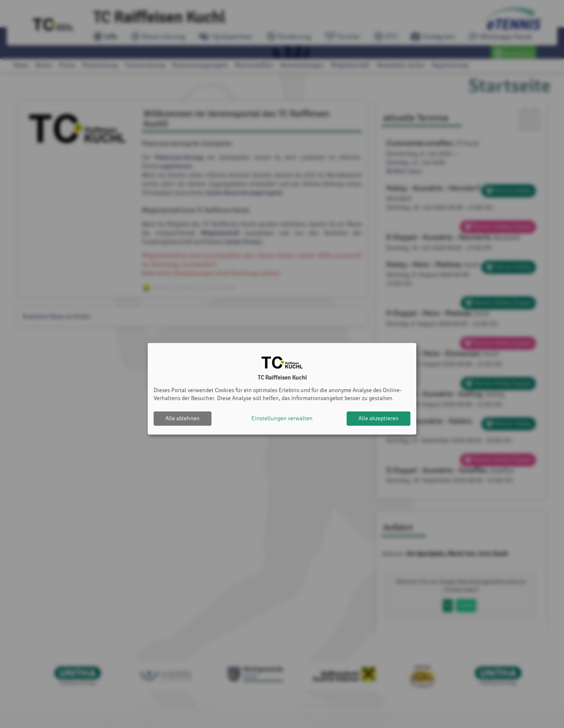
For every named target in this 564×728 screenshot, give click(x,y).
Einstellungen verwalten (282, 418)
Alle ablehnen (183, 418)
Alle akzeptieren (379, 418)
